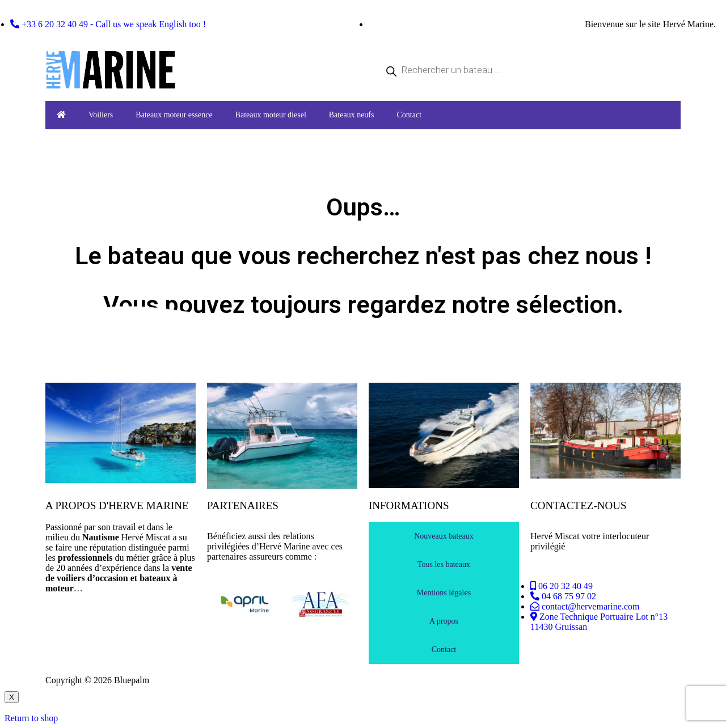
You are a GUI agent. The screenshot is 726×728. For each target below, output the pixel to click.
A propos (444, 621)
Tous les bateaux (444, 564)
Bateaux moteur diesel (271, 115)
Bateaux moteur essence (174, 115)
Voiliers (101, 115)
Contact (409, 115)
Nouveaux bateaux (444, 536)
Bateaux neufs (352, 115)
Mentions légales (444, 593)
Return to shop (31, 718)
